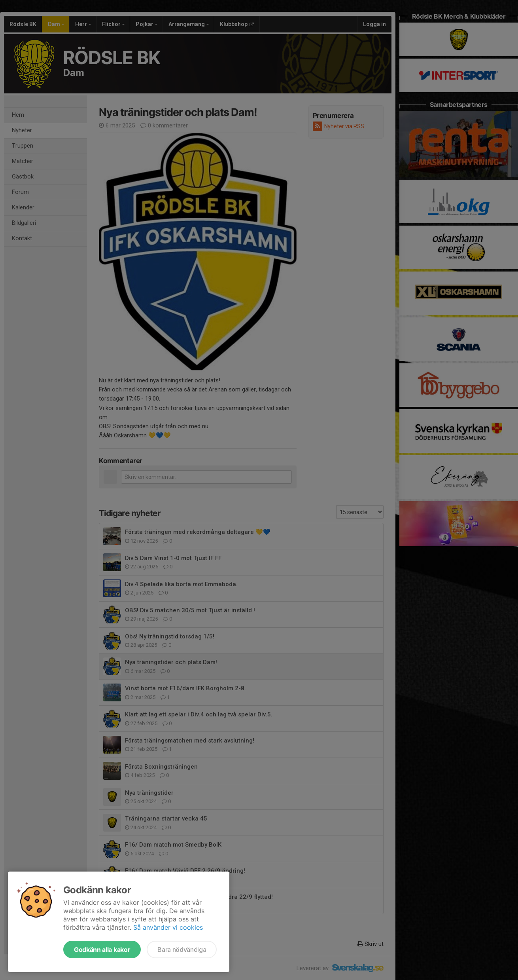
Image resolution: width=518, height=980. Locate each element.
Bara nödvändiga (182, 950)
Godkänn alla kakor (102, 950)
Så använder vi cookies (168, 927)
